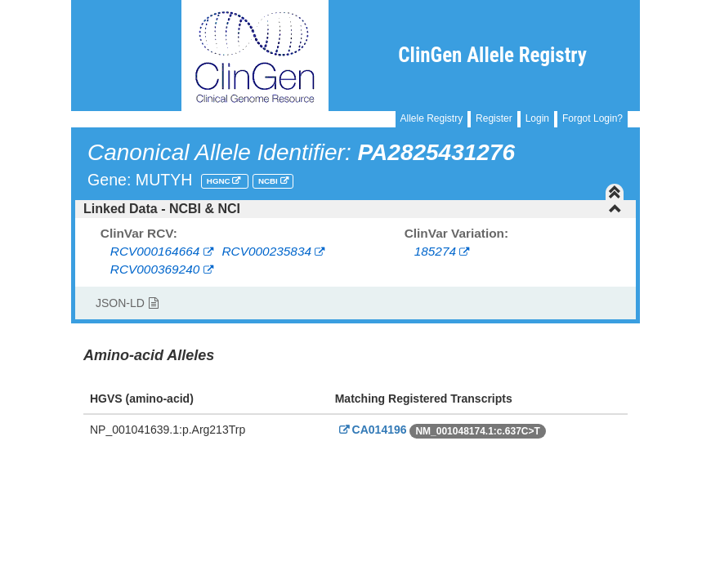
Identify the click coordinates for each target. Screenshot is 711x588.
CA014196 (371, 430)
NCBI (269, 181)
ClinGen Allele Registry (492, 55)
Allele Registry (432, 118)
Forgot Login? (592, 118)
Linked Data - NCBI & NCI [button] (353, 209)
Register (494, 118)
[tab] (355, 209)
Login (537, 118)
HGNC (220, 181)
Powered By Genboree (560, 470)
